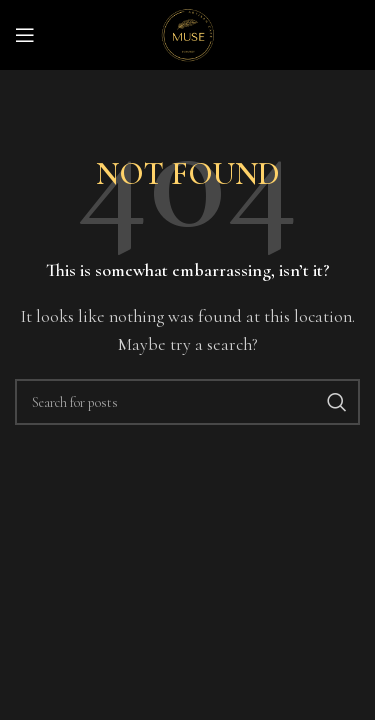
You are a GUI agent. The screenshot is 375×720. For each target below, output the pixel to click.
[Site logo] (188, 33)
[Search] (187, 402)
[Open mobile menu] (25, 35)
